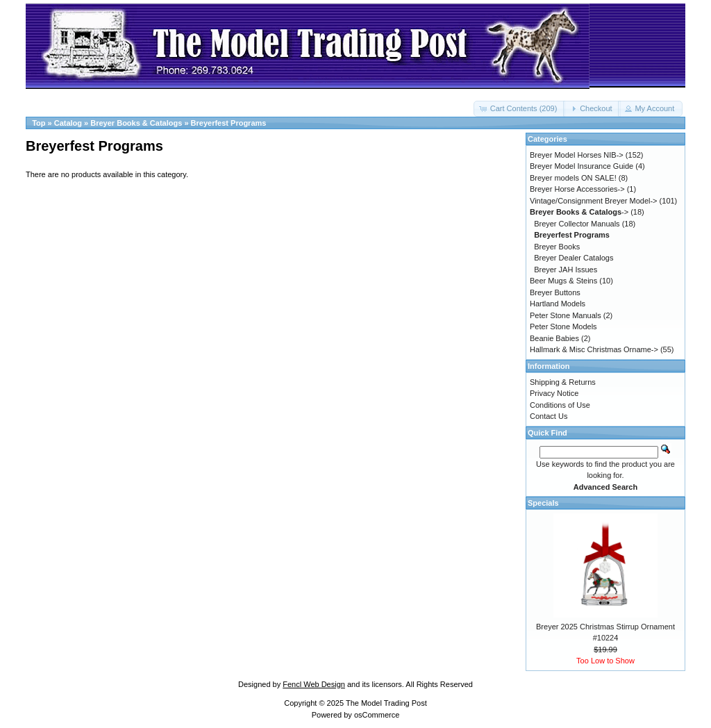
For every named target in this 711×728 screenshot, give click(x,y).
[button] (520, 109)
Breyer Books (557, 247)
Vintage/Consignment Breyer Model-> (594, 201)
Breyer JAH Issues (566, 270)
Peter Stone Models (563, 326)
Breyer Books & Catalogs (136, 123)
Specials (543, 503)
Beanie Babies (554, 338)
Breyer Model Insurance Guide (582, 166)
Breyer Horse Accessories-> (577, 189)
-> (579, 212)
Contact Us (549, 416)
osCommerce (377, 715)
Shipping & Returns (563, 382)
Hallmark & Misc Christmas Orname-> (594, 349)
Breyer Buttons (555, 292)
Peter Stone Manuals (566, 315)
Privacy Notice (554, 393)
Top (39, 123)
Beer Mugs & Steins (563, 281)
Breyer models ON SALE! (573, 178)
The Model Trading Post (386, 703)
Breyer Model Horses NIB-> (577, 155)
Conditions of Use (560, 405)
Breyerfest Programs (229, 123)
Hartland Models (558, 304)
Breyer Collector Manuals (577, 224)
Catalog (68, 123)
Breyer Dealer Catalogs (574, 258)
